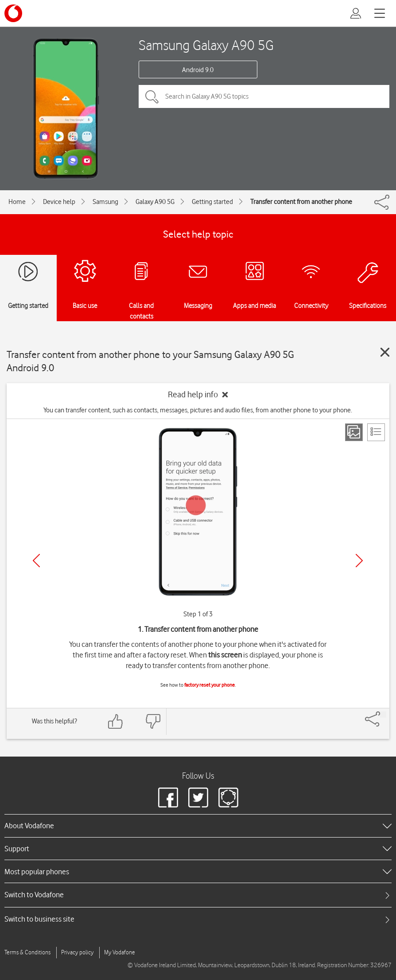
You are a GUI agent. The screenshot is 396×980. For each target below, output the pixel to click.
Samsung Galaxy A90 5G (206, 45)
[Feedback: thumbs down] (153, 721)
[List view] (376, 432)
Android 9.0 (198, 70)
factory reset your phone (210, 685)
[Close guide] (385, 352)
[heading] (198, 826)
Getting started (212, 202)
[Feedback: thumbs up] (116, 721)
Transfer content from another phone (301, 202)
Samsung (105, 202)
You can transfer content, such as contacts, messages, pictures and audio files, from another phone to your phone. (198, 410)
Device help (59, 202)
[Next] (359, 561)
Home (17, 202)
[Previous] (36, 561)
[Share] (383, 715)
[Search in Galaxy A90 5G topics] (264, 96)
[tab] (198, 895)
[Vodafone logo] (13, 13)
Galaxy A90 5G (155, 202)
